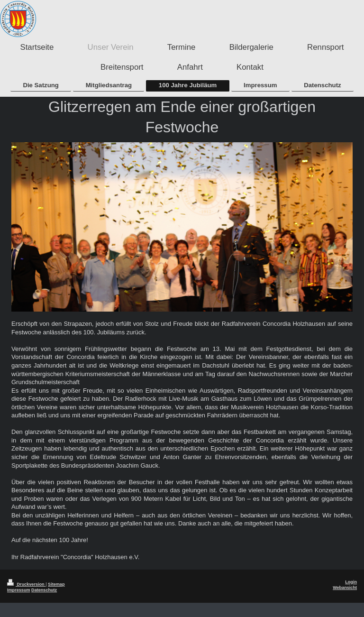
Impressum (19, 590)
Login (351, 582)
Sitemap (56, 584)
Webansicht (345, 588)
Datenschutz (44, 590)
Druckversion (26, 584)
